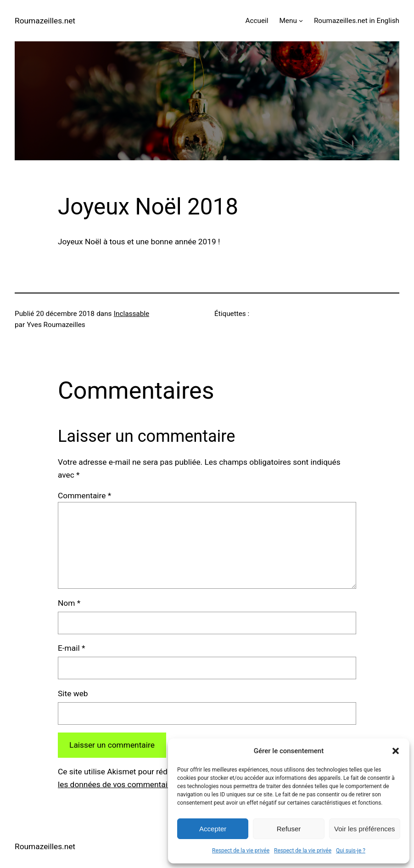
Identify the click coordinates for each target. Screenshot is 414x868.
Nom (69, 603)
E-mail (71, 648)
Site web (73, 693)
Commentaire (84, 496)
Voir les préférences (365, 829)
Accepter (213, 829)
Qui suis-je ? (351, 851)
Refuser (289, 829)
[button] (396, 751)
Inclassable (131, 314)
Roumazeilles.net (45, 21)
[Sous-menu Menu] (301, 20)
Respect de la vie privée (241, 851)
